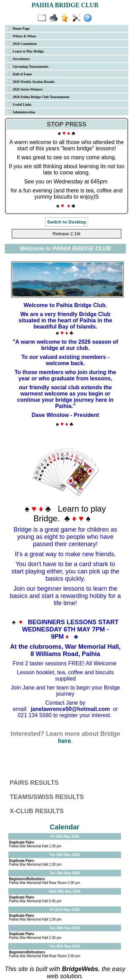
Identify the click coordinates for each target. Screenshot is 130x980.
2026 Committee (23, 44)
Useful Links (20, 104)
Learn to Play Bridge (26, 51)
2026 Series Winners (25, 89)
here (64, 741)
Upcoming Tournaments (28, 66)
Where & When (22, 36)
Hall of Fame (20, 74)
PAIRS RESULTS (34, 783)
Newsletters (19, 59)
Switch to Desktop (67, 222)
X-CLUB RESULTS (37, 811)
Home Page (19, 28)
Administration (22, 112)
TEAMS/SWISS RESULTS (47, 797)
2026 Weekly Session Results (32, 82)
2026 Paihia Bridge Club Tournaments (39, 97)
